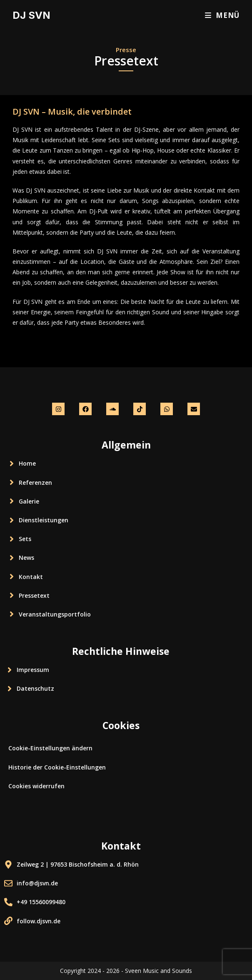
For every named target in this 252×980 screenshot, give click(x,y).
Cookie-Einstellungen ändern (50, 748)
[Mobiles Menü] (222, 15)
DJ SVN (31, 15)
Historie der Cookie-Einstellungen (57, 767)
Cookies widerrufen (36, 786)
